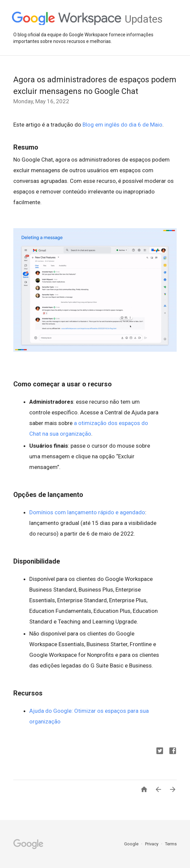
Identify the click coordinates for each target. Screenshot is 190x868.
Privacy (152, 844)
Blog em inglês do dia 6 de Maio (122, 125)
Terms (171, 844)
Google (132, 844)
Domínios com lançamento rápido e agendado (87, 512)
